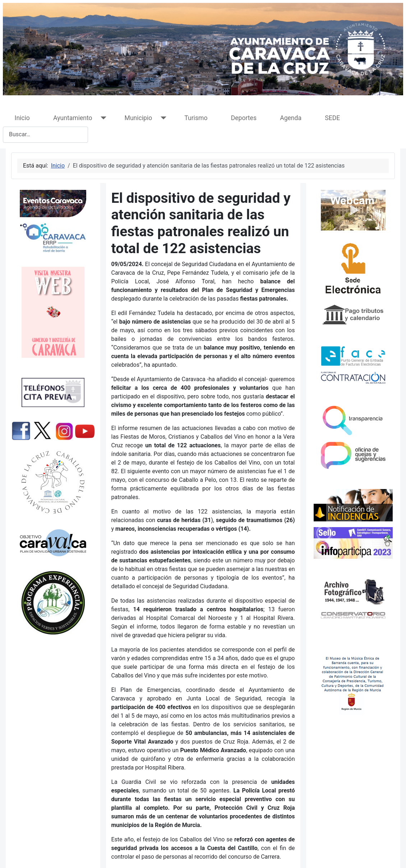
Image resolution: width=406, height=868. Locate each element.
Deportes (244, 118)
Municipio (139, 118)
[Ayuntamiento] (102, 118)
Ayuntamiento (73, 118)
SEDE (332, 118)
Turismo (196, 118)
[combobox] (45, 135)
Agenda (291, 118)
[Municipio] (162, 118)
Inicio (22, 118)
